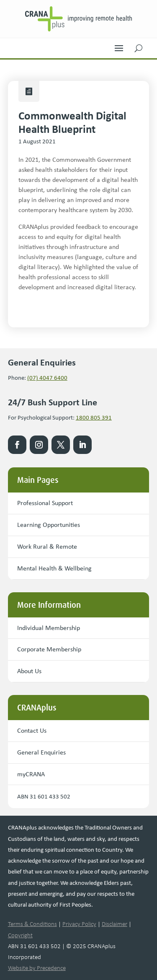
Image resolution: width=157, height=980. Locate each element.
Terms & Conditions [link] (32, 924)
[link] (79, 19)
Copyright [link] (20, 935)
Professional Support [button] (45, 503)
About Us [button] (29, 671)
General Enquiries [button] (41, 752)
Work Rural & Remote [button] (47, 546)
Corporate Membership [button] (49, 649)
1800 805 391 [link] (94, 417)
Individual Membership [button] (49, 628)
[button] (119, 46)
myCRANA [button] (31, 774)
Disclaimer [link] (115, 924)
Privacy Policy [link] (79, 924)
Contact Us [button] (32, 730)
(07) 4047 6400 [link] (47, 378)
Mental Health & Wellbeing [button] (54, 568)
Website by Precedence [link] (37, 968)
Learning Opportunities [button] (49, 525)
